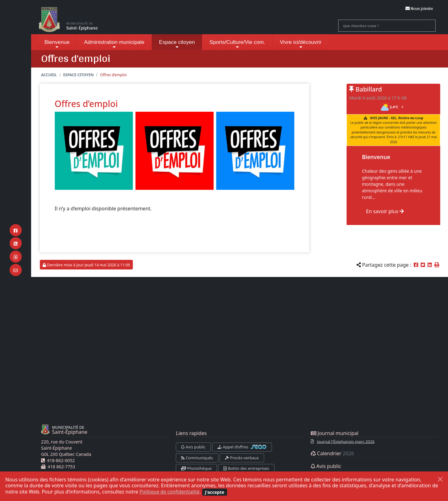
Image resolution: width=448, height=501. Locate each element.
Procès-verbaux (242, 458)
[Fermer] (440, 479)
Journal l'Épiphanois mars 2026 (346, 441)
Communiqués (197, 458)
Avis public (193, 447)
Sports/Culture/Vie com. (237, 44)
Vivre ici (301, 44)
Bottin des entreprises (246, 468)
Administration (114, 44)
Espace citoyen (177, 44)
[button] (437, 265)
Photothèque (196, 468)
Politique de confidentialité (171, 492)
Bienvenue (57, 44)
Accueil (49, 75)
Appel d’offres (242, 447)
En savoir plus (385, 211)
